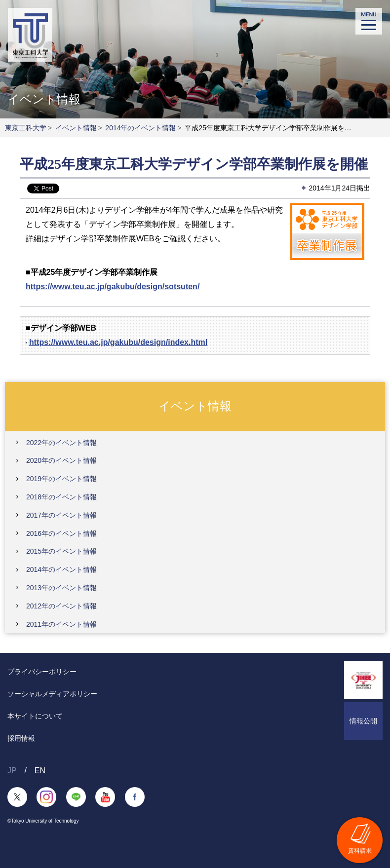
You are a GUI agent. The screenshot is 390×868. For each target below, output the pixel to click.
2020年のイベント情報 (61, 460)
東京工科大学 (26, 128)
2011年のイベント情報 (61, 624)
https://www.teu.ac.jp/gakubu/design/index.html (118, 342)
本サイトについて (35, 716)
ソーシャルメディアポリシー (52, 694)
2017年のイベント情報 (61, 515)
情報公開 (363, 721)
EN (40, 771)
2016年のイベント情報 (61, 533)
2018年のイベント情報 (61, 497)
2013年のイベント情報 (61, 588)
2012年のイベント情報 (61, 606)
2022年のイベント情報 (61, 443)
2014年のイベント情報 (140, 128)
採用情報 (21, 738)
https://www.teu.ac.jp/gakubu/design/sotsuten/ (113, 286)
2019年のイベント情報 (61, 479)
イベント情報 (76, 128)
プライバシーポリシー (42, 672)
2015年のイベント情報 (61, 551)
